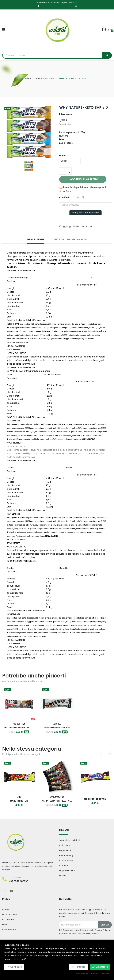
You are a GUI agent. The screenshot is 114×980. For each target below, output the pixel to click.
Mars (19, 797)
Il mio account (9, 930)
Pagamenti (65, 850)
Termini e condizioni (70, 840)
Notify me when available (86, 213)
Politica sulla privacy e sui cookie (93, 974)
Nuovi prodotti (9, 915)
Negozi (63, 876)
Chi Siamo (64, 845)
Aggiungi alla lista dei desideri (76, 226)
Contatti (63, 866)
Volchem (57, 724)
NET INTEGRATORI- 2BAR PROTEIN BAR (57, 801)
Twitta (78, 197)
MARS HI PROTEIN (19, 801)
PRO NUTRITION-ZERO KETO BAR (19, 728)
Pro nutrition (19, 724)
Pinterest (83, 197)
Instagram (12, 891)
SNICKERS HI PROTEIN (95, 799)
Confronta (66, 191)
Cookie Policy (66, 860)
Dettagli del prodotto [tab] (71, 239)
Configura (14, 967)
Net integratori (57, 797)
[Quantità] (64, 171)
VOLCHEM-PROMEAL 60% (57, 728)
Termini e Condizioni (71, 934)
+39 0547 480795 (19, 881)
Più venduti (8, 920)
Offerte (6, 910)
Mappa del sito (67, 871)
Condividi (73, 197)
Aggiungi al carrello (84, 179)
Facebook (5, 891)
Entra (5, 925)
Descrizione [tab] (36, 239)
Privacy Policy (66, 855)
